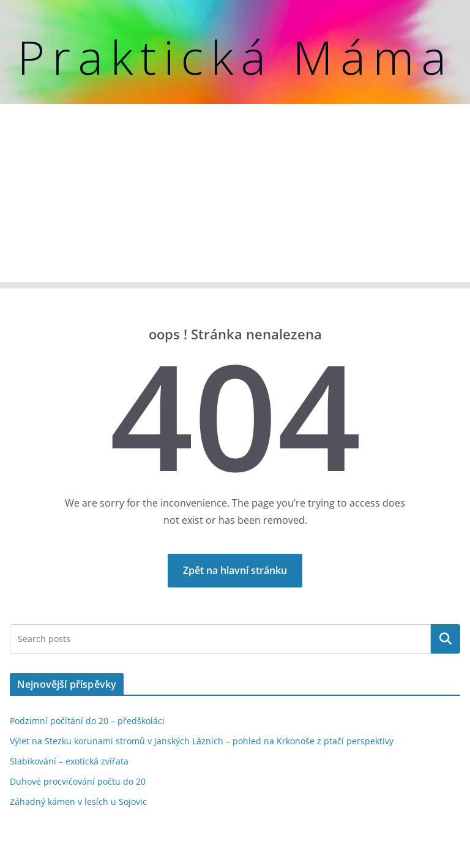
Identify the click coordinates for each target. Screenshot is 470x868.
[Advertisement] (235, 196)
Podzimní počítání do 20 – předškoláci (87, 721)
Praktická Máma (235, 57)
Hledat (446, 639)
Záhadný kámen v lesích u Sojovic (78, 802)
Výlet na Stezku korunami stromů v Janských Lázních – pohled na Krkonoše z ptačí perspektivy (202, 741)
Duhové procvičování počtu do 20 (78, 781)
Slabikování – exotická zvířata (69, 761)
